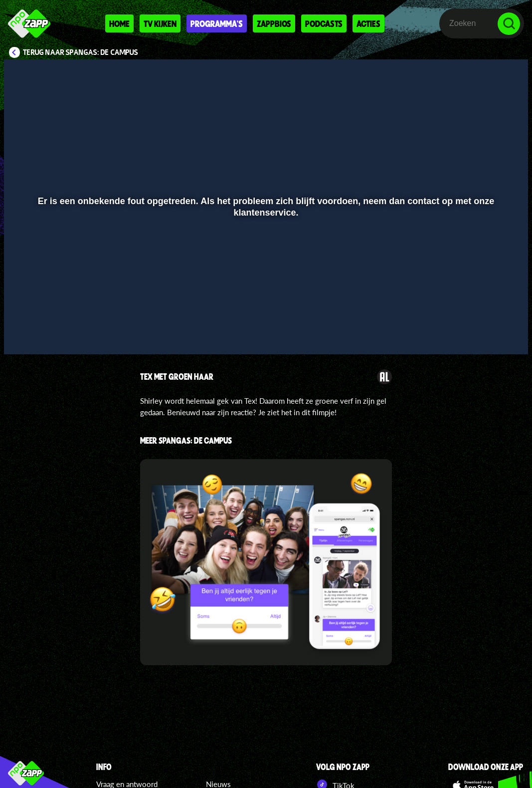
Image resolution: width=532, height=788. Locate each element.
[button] (24, 332)
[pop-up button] (487, 332)
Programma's (217, 23)
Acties (368, 23)
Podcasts (324, 23)
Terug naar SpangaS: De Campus (81, 52)
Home (119, 23)
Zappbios (274, 23)
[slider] (265, 312)
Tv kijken (160, 23)
